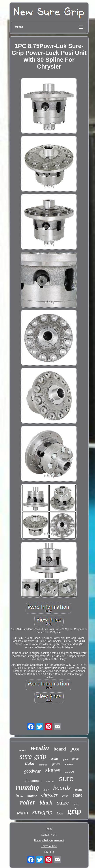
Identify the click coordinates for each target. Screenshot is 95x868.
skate (78, 795)
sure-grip (33, 756)
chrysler (49, 795)
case (65, 796)
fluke (30, 763)
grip (74, 811)
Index (49, 829)
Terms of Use (49, 846)
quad (65, 759)
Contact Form (49, 835)
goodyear (33, 771)
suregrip (42, 812)
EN (46, 852)
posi (75, 749)
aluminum (33, 780)
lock (60, 813)
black (46, 803)
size (63, 803)
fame (75, 759)
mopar (32, 796)
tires (19, 795)
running (27, 787)
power (56, 764)
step (76, 804)
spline (54, 759)
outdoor (69, 764)
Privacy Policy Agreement (49, 840)
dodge (69, 771)
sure (66, 778)
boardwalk (43, 765)
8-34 (46, 790)
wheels (22, 813)
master (50, 782)
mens (79, 790)
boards (62, 788)
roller (28, 802)
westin (40, 748)
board (60, 749)
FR (52, 852)
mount (22, 750)
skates (53, 770)
